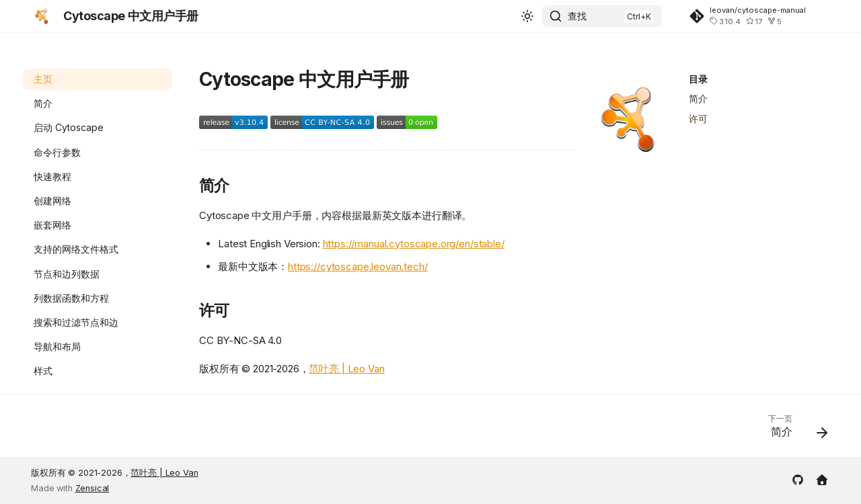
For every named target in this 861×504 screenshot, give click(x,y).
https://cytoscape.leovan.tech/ (358, 266)
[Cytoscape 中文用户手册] (42, 16)
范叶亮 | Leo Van (346, 369)
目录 (698, 79)
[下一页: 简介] (793, 430)
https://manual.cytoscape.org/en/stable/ (414, 244)
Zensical (92, 488)
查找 (577, 16)
